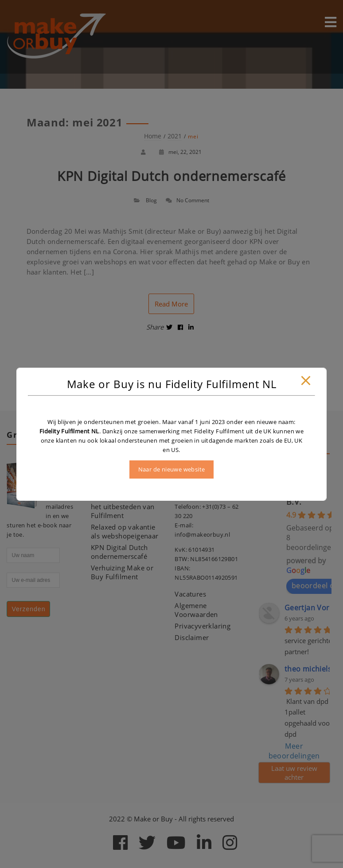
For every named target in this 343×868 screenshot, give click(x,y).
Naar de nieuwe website (172, 469)
